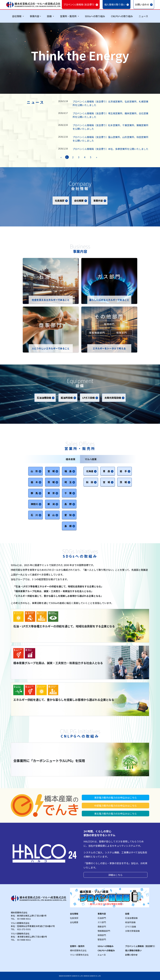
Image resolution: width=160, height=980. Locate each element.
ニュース (143, 16)
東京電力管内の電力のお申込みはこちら (115, 798)
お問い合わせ (131, 955)
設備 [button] (50, 16)
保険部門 (122, 333)
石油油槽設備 (131, 918)
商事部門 (102, 927)
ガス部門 (102, 922)
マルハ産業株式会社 (79, 955)
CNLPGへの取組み (106, 950)
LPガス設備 (130, 927)
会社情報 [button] (17, 16)
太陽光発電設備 (132, 931)
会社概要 (74, 922)
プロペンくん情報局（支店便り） (141, 946)
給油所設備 (130, 922)
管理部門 (109, 324)
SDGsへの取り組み (95, 16)
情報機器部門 (97, 333)
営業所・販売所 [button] (69, 16)
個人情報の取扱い (133, 950)
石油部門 (102, 918)
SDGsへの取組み (106, 946)
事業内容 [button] (34, 16)
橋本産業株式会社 (78, 950)
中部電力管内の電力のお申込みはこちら (115, 806)
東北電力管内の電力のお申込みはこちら (115, 814)
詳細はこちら (115, 875)
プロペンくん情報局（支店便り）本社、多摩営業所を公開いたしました (110, 149)
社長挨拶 (74, 918)
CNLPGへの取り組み (122, 16)
